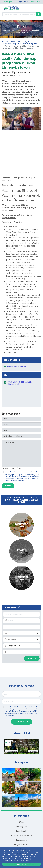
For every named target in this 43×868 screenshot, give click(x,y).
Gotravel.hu (17, 741)
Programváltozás (21, 844)
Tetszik (12, 751)
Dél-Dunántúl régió (20, 41)
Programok (34, 44)
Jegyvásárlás (35, 2)
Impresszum (21, 840)
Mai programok (9, 2)
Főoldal (5, 41)
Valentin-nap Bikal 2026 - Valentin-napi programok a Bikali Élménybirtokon (19, 61)
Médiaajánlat (22, 827)
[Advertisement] (22, 158)
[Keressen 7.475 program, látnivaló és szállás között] (19, 14)
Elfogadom (22, 864)
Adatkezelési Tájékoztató (14, 480)
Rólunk (21, 822)
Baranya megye (12, 44)
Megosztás (33, 751)
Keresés (32, 658)
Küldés (8, 486)
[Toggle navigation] (38, 8)
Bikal (24, 44)
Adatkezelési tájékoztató (21, 836)
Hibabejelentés (21, 831)
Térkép (23, 2)
